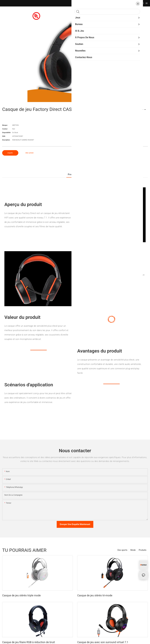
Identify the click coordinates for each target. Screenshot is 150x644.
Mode (133, 550)
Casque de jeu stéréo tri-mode (95, 595)
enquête (10, 153)
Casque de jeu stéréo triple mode (21, 595)
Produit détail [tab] (75, 174)
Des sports (122, 550)
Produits (143, 550)
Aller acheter (29, 153)
